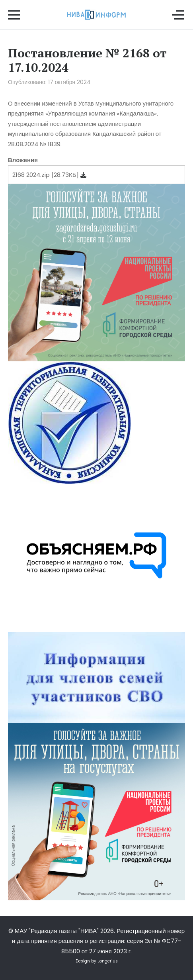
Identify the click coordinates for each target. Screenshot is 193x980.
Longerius (108, 961)
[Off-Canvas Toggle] (178, 15)
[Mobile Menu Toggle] (14, 15)
